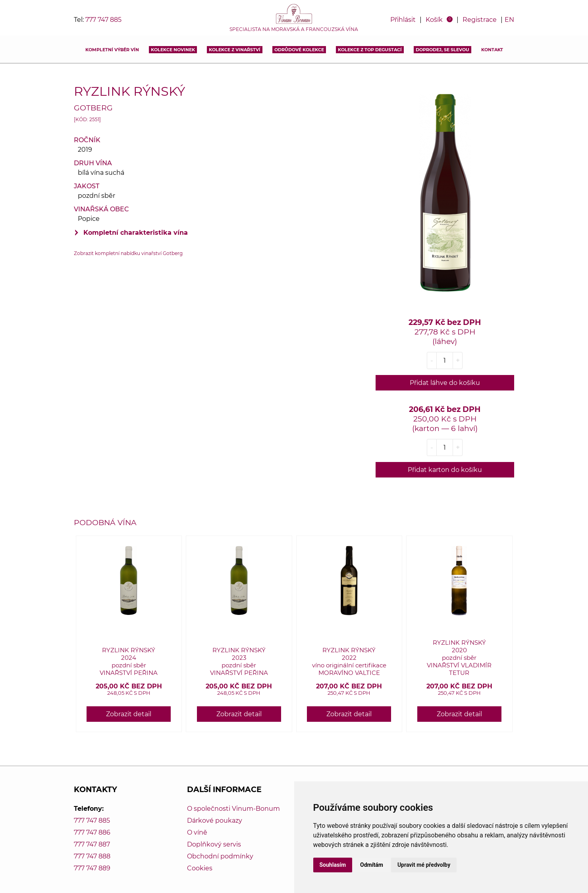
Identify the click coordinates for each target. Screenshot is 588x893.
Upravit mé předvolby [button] (424, 865)
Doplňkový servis (214, 844)
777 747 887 (92, 844)
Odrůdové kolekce (299, 50)
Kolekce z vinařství (235, 50)
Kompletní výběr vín (112, 50)
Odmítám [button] (372, 865)
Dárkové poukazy (215, 821)
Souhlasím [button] (333, 865)
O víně (197, 832)
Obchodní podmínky (220, 856)
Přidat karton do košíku (445, 470)
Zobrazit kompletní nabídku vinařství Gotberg (128, 253)
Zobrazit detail (129, 714)
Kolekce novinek (173, 50)
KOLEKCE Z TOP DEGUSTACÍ (370, 50)
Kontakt (492, 50)
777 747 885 (103, 20)
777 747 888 (92, 856)
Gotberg (93, 108)
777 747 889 (92, 868)
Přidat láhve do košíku (445, 383)
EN (509, 20)
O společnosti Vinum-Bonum (233, 809)
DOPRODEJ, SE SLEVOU (442, 50)
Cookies (200, 868)
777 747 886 (92, 832)
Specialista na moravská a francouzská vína (294, 29)
